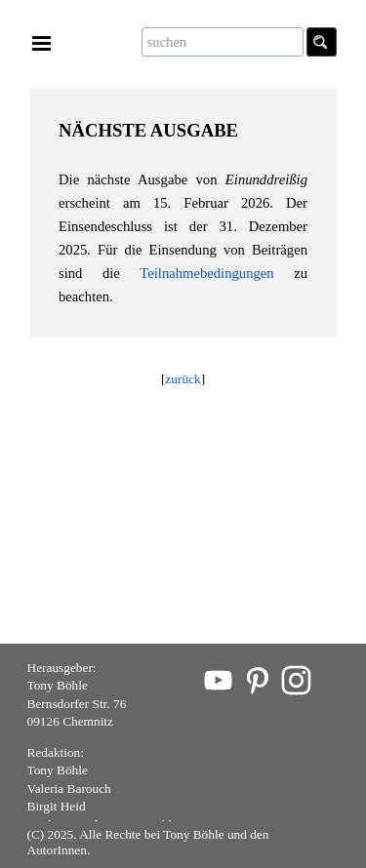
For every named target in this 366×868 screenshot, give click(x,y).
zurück (183, 379)
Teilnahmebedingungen (206, 273)
